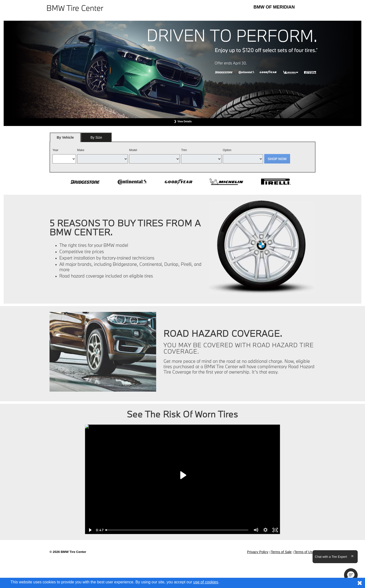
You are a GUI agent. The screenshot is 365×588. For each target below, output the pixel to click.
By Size (96, 137)
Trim (184, 150)
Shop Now (277, 159)
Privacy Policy (258, 552)
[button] (351, 575)
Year (55, 150)
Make (81, 150)
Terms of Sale (281, 552)
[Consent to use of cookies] (360, 583)
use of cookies (206, 582)
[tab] (65, 137)
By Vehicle (65, 139)
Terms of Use (304, 552)
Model (133, 150)
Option (227, 150)
